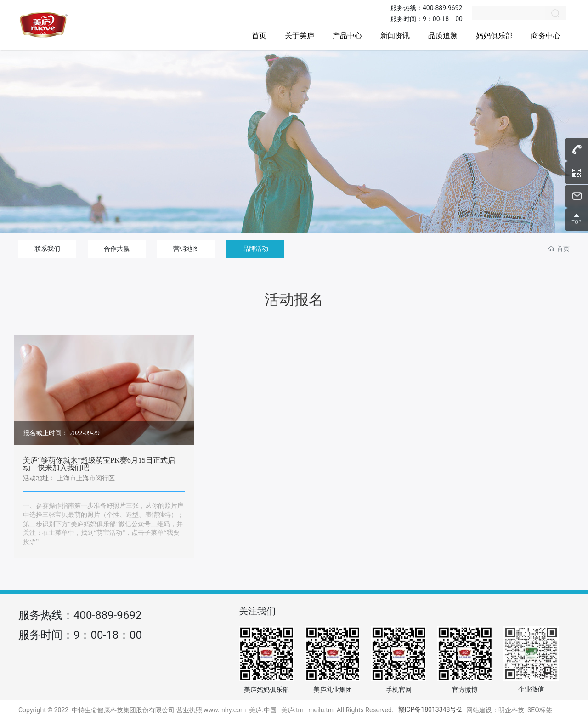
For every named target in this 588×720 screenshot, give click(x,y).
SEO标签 (540, 710)
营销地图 (186, 249)
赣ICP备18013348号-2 (430, 709)
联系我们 (47, 249)
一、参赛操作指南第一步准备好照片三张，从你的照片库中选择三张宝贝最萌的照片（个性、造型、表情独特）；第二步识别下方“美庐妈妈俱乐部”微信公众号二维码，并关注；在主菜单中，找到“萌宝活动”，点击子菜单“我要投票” (103, 524)
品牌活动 (255, 249)
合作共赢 (117, 249)
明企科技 (511, 710)
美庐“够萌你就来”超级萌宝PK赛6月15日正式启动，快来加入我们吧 (99, 464)
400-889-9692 (442, 8)
